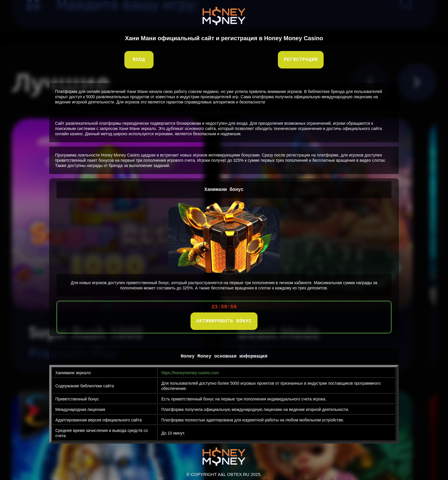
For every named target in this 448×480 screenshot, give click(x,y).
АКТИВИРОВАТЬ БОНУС (224, 321)
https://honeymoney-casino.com (190, 373)
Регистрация (301, 60)
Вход (139, 60)
